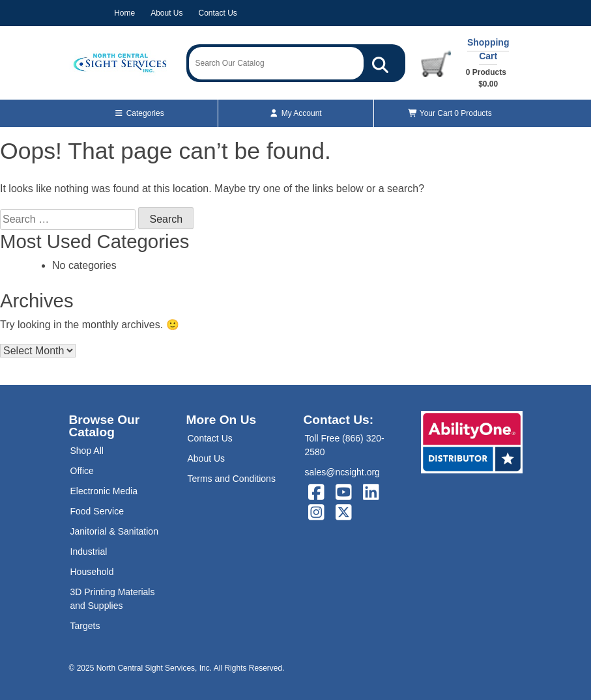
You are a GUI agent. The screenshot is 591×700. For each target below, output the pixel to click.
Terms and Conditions (232, 479)
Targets (85, 626)
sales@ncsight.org (342, 472)
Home (124, 13)
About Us (166, 13)
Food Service (97, 511)
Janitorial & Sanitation (114, 531)
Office (82, 471)
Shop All (87, 451)
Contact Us (218, 13)
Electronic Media (104, 491)
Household (92, 572)
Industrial (89, 552)
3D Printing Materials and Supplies (113, 599)
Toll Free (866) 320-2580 (345, 445)
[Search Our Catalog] (380, 63)
